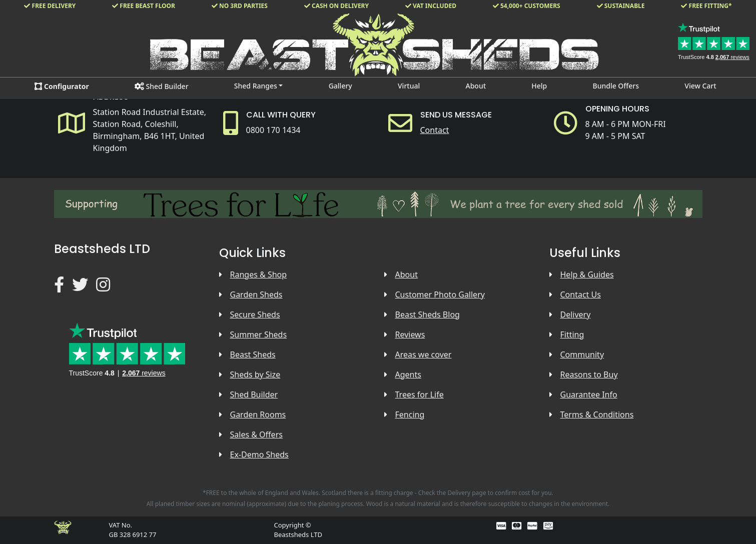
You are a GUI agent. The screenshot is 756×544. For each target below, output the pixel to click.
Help (539, 86)
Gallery (340, 86)
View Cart (700, 86)
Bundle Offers (616, 86)
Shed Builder (162, 86)
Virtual (409, 86)
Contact (434, 130)
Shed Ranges (256, 86)
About (476, 86)
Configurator (62, 86)
